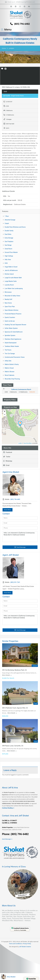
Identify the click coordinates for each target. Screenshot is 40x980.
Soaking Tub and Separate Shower (15, 325)
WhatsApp (8, 461)
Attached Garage (10, 220)
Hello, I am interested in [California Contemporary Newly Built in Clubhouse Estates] (20, 537)
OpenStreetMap (28, 443)
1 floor (7, 216)
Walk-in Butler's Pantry (12, 364)
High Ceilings (9, 256)
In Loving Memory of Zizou (14, 866)
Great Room (8, 249)
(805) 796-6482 (22, 24)
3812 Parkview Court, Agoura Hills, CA (15, 708)
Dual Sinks (8, 234)
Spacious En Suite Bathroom (14, 332)
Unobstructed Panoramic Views (15, 357)
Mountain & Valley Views (12, 296)
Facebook (8, 452)
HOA (6, 263)
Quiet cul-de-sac (10, 321)
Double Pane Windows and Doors (15, 227)
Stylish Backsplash (11, 343)
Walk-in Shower (9, 372)
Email (6, 465)
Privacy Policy (27, 944)
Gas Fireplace (9, 241)
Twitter (7, 457)
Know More (8, 510)
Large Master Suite (11, 281)
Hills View (8, 260)
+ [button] (5, 412)
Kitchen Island (9, 274)
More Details (7, 675)
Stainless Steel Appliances (13, 339)
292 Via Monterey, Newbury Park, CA (14, 670)
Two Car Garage (10, 354)
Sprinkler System (10, 335)
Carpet (7, 223)
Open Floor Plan (10, 307)
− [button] (5, 415)
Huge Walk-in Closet (11, 267)
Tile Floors (8, 350)
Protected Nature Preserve (13, 314)
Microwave (8, 292)
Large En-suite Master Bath (13, 278)
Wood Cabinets (9, 375)
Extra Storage (9, 238)
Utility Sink (8, 361)
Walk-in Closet (9, 368)
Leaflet (20, 443)
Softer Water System (11, 328)
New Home (8, 303)
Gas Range (8, 245)
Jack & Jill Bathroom (11, 270)
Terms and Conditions (15, 944)
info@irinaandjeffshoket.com (25, 2)
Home (4, 48)
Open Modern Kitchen (12, 310)
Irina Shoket (11, 977)
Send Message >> (7, 839)
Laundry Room (9, 285)
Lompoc (11, 48)
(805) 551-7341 (15, 582)
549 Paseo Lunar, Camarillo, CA (13, 746)
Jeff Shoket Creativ (25, 947)
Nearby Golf (8, 299)
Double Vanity (9, 231)
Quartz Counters (10, 317)
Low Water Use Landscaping (14, 288)
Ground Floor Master (11, 252)
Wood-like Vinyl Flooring (12, 379)
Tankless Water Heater (12, 346)
